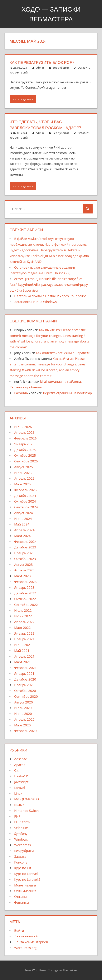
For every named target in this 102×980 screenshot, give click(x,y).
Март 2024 (22, 536)
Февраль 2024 (25, 542)
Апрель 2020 (24, 719)
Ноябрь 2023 (24, 553)
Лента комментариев (31, 942)
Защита (20, 856)
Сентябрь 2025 (26, 461)
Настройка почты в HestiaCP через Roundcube (50, 296)
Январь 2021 (24, 673)
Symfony (21, 834)
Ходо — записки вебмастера (51, 14)
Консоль (21, 862)
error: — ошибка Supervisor (51, 285)
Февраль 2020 (25, 731)
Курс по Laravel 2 (27, 879)
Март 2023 (22, 576)
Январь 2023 (24, 587)
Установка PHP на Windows (35, 302)
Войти (19, 931)
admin (40, 68)
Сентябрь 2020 (26, 696)
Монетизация (25, 885)
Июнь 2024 (23, 519)
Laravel (20, 788)
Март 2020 (22, 725)
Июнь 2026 (23, 427)
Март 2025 (22, 484)
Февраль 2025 (25, 490)
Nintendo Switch (26, 811)
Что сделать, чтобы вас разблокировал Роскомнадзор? (47, 125)
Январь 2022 (24, 633)
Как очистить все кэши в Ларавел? (63, 353)
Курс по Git (23, 868)
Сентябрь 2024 (26, 507)
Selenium (21, 828)
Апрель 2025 (24, 478)
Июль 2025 (23, 473)
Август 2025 (24, 467)
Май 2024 (22, 524)
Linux (18, 793)
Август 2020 (24, 702)
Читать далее (22, 99)
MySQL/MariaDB (27, 799)
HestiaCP (21, 776)
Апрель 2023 (24, 570)
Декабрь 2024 (25, 496)
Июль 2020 (23, 708)
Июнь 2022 (23, 616)
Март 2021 (22, 662)
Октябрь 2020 (25, 691)
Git (16, 770)
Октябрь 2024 (25, 501)
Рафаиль (21, 393)
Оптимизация (25, 891)
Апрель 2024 (24, 530)
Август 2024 (24, 513)
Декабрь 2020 (25, 679)
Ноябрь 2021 (24, 639)
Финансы (22, 902)
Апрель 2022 (24, 622)
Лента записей (26, 936)
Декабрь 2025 (25, 450)
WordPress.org (25, 948)
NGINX (19, 805)
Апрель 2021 (24, 656)
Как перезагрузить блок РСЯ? (44, 62)
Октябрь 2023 (25, 559)
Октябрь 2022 (25, 599)
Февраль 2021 (25, 668)
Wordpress (22, 845)
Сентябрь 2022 (26, 605)
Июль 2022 (23, 610)
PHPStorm (22, 822)
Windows (21, 839)
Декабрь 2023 (25, 547)
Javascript (21, 782)
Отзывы (20, 897)
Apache (20, 765)
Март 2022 (22, 628)
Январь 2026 (24, 444)
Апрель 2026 (24, 432)
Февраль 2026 (25, 438)
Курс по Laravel (26, 874)
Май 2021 (22, 651)
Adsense (21, 759)
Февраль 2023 (25, 582)
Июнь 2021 (23, 645)
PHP (17, 816)
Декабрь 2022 (25, 593)
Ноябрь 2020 (24, 685)
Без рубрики (61, 68)
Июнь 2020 (23, 714)
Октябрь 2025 (25, 455)
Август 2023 (24, 565)
